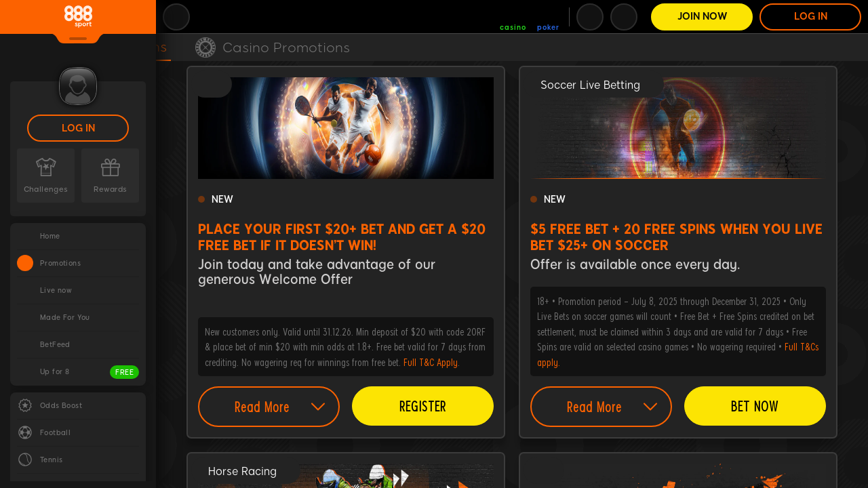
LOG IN (78, 128)
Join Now (702, 17)
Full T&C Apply (431, 362)
